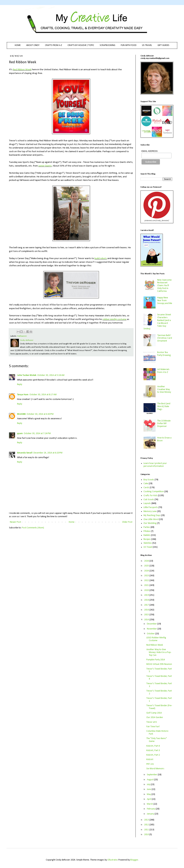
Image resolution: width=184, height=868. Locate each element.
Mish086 (21, 414)
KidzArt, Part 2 (153, 755)
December (152, 624)
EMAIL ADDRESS (150, 151)
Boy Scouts (149, 480)
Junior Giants (45, 166)
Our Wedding (150, 523)
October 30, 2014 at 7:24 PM (37, 433)
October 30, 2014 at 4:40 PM (40, 414)
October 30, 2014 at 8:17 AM (43, 395)
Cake (146, 484)
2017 (147, 605)
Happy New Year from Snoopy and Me (165, 301)
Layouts (147, 503)
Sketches (148, 543)
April (149, 799)
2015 (147, 615)
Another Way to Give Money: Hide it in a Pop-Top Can (159, 652)
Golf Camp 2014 (154, 713)
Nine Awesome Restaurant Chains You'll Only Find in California (164, 286)
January (151, 814)
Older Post (127, 522)
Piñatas (147, 531)
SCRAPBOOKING (107, 45)
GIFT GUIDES (163, 45)
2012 (147, 825)
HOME (18, 45)
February (151, 809)
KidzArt (150, 759)
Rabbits (147, 535)
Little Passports (151, 507)
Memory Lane (150, 511)
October (151, 634)
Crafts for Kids (150, 496)
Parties (147, 527)
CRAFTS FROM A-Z (54, 45)
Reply (20, 384)
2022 (147, 580)
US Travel (148, 547)
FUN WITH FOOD (129, 45)
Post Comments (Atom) (33, 528)
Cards (146, 488)
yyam (20, 433)
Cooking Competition (154, 492)
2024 (147, 571)
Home (72, 522)
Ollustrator (112, 860)
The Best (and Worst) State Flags (164, 406)
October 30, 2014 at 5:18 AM (51, 375)
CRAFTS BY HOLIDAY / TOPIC (81, 45)
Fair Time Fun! (153, 727)
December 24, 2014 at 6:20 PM (48, 453)
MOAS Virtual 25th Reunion (159, 664)
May (149, 794)
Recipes (147, 539)
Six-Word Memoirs (155, 769)
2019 (147, 595)
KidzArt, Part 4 (153, 746)
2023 (147, 576)
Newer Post (15, 522)
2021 (147, 585)
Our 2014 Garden (155, 717)
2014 (147, 620)
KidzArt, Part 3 (153, 750)
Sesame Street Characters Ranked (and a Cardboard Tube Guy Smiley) (157, 322)
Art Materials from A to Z (163, 371)
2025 (147, 566)
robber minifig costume (114, 319)
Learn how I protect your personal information (155, 465)
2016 (147, 610)
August (150, 780)
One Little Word (151, 519)
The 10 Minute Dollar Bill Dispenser (164, 424)
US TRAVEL (147, 45)
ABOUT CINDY (33, 45)
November (152, 629)
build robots (101, 258)
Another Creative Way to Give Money (164, 389)
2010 (147, 835)
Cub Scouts (149, 500)
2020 (147, 590)
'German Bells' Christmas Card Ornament (165, 338)
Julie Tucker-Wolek (27, 375)
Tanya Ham (23, 395)
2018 (147, 600)
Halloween (22, 336)
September (152, 775)
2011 (147, 830)
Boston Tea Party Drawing (164, 354)
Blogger (134, 860)
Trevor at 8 (151, 722)
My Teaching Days (152, 515)
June (149, 789)
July (149, 785)
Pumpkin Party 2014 (156, 660)
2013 (147, 820)
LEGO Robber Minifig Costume (156, 639)
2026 (147, 561)
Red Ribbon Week (22, 70)
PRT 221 (150, 764)
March (150, 804)
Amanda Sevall (25, 453)
